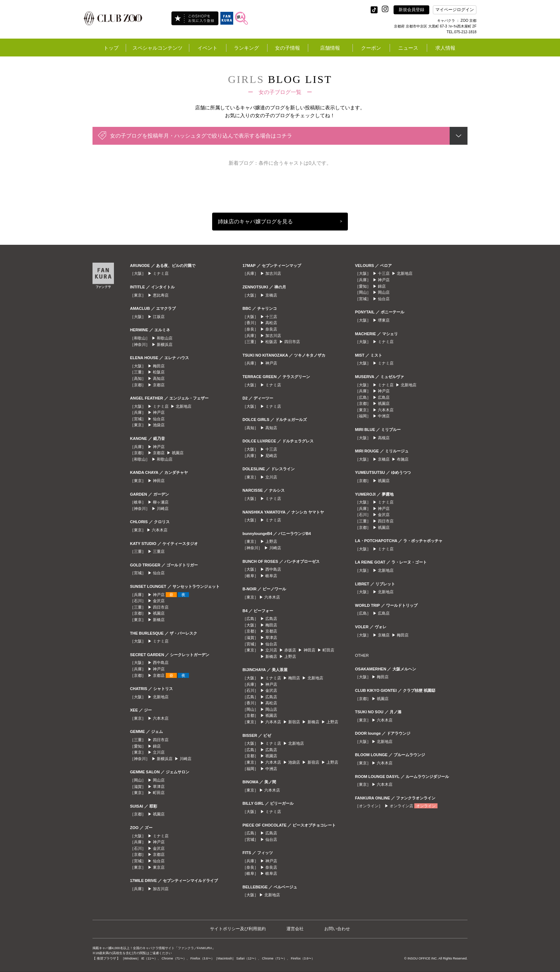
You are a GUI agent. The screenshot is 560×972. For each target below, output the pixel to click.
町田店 (159, 793)
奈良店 (271, 329)
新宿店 (294, 722)
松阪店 (159, 372)
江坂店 (159, 317)
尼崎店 (271, 456)
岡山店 (159, 780)
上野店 (271, 541)
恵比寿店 (161, 295)
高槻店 (384, 438)
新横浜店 (165, 344)
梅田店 (159, 366)
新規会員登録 (411, 10)
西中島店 (161, 663)
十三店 (271, 317)
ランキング (246, 48)
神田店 (159, 481)
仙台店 (159, 419)
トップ (111, 48)
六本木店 (160, 530)
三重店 (159, 551)
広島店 (271, 619)
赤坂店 (290, 650)
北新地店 (184, 406)
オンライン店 (401, 806)
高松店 (271, 323)
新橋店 (159, 620)
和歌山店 (165, 338)
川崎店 (163, 509)
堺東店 (384, 320)
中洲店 (271, 769)
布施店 (403, 459)
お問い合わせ (337, 929)
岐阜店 (271, 576)
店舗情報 (330, 48)
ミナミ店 (161, 273)
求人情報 (445, 48)
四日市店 (161, 607)
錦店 (157, 746)
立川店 (159, 752)
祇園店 (178, 453)
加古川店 (161, 889)
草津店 (159, 787)
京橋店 (271, 295)
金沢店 (159, 601)
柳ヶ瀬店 (161, 502)
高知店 (159, 378)
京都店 (159, 385)
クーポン (371, 48)
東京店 (159, 867)
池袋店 (159, 425)
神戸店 (159, 412)
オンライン (426, 806)
